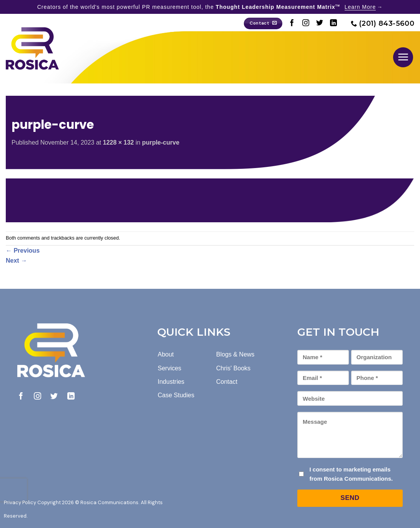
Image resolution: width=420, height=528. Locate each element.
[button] (403, 57)
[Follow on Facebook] (292, 23)
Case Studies (176, 395)
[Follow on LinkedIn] (333, 23)
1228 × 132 (118, 142)
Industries (171, 382)
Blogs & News (235, 354)
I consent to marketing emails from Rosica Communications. (351, 474)
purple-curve (161, 142)
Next (16, 261)
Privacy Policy (20, 502)
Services (169, 368)
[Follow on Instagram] (306, 23)
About (166, 354)
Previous (23, 251)
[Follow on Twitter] (320, 23)
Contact (227, 382)
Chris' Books (233, 368)
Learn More (360, 7)
